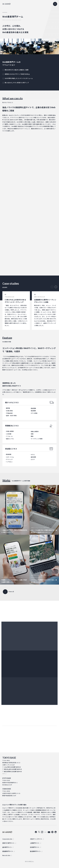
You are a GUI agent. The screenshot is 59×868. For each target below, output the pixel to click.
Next (56, 287)
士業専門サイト (35, 843)
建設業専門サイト (8, 851)
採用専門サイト (35, 847)
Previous (52, 287)
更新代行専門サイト (8, 843)
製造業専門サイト (35, 851)
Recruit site (6, 855)
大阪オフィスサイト (36, 839)
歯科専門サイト (7, 847)
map (4, 774)
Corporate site (7, 839)
